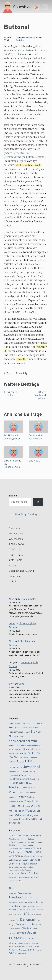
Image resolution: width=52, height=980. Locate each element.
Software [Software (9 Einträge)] (12, 762)
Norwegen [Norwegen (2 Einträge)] (23, 950)
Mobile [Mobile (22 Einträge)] (23, 753)
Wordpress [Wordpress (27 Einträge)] (15, 727)
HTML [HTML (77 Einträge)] (30, 762)
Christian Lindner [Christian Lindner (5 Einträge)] (16, 839)
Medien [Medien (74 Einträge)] (15, 787)
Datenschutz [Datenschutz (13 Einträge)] (25, 819)
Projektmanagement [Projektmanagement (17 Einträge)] (19, 779)
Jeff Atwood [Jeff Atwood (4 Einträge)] (13, 878)
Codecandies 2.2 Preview (36, 437)
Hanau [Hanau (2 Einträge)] (20, 943)
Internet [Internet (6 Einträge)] (25, 728)
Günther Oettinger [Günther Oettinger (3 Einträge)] (16, 848)
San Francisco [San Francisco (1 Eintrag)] (13, 903)
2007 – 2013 (16, 550)
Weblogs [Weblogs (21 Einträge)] (24, 783)
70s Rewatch (16, 534)
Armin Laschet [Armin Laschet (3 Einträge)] (14, 874)
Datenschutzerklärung (19, 571)
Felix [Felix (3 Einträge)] (26, 842)
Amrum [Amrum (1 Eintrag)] (37, 898)
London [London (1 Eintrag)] (11, 929)
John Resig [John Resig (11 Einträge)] (15, 864)
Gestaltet (20, 40)
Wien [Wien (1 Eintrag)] (29, 893)
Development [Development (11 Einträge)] (33, 746)
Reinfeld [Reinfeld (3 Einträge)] (13, 953)
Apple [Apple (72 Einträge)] (36, 806)
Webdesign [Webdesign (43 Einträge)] (33, 811)
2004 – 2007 (16, 555)
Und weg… (35, 461)
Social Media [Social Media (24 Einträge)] (30, 749)
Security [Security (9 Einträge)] (33, 779)
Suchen (13, 496)
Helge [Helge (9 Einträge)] (26, 836)
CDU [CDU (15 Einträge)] (18, 746)
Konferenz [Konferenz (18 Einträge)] (37, 819)
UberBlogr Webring (26, 515)
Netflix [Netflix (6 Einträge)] (31, 783)
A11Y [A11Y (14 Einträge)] (21, 801)
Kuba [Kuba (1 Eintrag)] (41, 903)
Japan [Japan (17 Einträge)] (32, 933)
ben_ (12, 684)
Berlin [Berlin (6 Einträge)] (31, 950)
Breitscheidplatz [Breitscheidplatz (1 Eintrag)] (25, 910)
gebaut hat (15, 129)
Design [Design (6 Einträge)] (19, 772)
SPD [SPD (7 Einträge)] (40, 750)
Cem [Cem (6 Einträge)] (20, 836)
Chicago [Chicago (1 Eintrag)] (26, 939)
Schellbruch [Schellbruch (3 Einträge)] (14, 910)
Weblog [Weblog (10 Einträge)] (12, 746)
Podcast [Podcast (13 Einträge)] (33, 757)
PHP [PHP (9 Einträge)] (21, 737)
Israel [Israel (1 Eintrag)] (11, 915)
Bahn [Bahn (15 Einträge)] (37, 816)
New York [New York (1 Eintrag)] (39, 915)
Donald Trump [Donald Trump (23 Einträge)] (32, 852)
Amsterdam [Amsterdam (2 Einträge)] (13, 950)
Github (17, 582)
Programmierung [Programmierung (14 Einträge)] (17, 732)
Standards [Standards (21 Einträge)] (14, 823)
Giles (21, 684)
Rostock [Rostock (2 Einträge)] (32, 939)
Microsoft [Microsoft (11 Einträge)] (18, 749)
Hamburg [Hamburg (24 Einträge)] (16, 898)
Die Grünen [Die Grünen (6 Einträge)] (21, 793)
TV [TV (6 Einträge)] (15, 724)
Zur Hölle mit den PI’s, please (12, 437)
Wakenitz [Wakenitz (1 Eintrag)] (18, 929)
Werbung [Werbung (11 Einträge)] (18, 757)
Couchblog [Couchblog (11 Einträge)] (13, 775)
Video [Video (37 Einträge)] (13, 793)
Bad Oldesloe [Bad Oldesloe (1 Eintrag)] (17, 915)
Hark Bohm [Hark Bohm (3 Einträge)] (25, 856)
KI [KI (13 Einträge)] (38, 779)
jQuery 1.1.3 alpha (13, 394)
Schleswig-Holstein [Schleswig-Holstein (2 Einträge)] (35, 906)
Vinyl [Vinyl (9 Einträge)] (28, 732)
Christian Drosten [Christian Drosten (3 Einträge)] (15, 881)
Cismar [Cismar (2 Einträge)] (25, 946)
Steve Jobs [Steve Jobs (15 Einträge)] (36, 860)
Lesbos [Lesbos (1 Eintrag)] (21, 903)
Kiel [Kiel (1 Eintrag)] (18, 920)
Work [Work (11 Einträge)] (11, 749)
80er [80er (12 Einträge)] (11, 724)
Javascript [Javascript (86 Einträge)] (32, 767)
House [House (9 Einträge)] (24, 746)
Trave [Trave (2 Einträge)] (35, 929)
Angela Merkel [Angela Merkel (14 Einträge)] (30, 864)
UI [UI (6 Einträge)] (29, 788)
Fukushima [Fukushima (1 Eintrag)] (39, 950)
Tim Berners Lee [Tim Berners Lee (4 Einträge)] (15, 845)
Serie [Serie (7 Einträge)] (27, 793)
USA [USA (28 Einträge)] (26, 914)
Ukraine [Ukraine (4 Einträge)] (13, 943)
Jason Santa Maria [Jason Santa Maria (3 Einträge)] (15, 867)
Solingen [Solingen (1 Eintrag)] (12, 925)
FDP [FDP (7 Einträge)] (10, 783)
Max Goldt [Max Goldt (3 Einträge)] (13, 836)
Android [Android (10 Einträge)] (33, 793)
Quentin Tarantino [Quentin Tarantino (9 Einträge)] (29, 873)
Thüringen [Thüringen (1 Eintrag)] (12, 920)
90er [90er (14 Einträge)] (39, 753)
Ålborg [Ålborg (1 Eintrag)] (11, 947)
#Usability (22, 374)
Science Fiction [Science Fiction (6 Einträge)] (14, 754)
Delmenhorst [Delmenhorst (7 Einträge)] (23, 925)
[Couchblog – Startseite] (18, 7)
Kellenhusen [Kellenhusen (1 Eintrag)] (13, 893)
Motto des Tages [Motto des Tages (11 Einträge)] (24, 724)
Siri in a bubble (27, 599)
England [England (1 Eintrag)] (37, 947)
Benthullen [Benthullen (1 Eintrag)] (18, 947)
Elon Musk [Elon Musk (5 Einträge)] (37, 848)
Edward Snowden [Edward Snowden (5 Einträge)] (35, 842)
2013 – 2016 (16, 560)
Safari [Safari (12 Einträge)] (25, 788)
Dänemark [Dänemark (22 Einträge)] (28, 920)
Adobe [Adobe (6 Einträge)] (28, 806)
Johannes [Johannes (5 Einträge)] (28, 848)
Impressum (15, 576)
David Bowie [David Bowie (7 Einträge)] (35, 836)
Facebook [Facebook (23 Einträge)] (19, 811)
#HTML (8, 374)
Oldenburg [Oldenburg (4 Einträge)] (27, 928)
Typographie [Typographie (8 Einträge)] (13, 819)
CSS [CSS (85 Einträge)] (20, 762)
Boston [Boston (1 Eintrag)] (31, 947)
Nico (12, 599)
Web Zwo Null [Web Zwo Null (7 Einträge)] (13, 802)
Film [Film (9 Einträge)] (29, 775)
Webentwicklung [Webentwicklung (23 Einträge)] (24, 815)
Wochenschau (17, 539)
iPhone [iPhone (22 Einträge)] (23, 775)
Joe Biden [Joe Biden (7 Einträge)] (24, 860)
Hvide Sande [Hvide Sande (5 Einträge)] (15, 906)
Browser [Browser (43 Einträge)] (36, 732)
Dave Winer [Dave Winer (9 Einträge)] (14, 856)
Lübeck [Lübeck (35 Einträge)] (15, 938)
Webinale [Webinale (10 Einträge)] (12, 797)
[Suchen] (38, 502)
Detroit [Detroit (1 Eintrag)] (27, 898)
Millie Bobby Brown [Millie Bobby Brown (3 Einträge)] (26, 878)
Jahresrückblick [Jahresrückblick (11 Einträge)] (15, 768)
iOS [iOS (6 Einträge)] (22, 823)
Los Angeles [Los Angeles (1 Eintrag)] (35, 943)
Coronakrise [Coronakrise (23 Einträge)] (31, 801)
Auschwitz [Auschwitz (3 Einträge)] (22, 893)
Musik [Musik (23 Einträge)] (21, 806)
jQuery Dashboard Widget (40, 395)
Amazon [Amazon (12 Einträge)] (12, 772)
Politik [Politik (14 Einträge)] (32, 772)
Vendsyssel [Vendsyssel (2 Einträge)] (22, 953)
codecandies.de (31, 38)
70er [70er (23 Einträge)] (15, 783)
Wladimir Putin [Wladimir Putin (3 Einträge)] (28, 845)
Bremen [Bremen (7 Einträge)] (21, 933)
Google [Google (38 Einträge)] (14, 737)
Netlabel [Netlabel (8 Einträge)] (26, 757)
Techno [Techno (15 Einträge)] (30, 797)
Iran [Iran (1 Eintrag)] (39, 920)
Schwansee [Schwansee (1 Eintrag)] (27, 943)
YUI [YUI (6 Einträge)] (40, 746)
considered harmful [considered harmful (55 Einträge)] (23, 741)
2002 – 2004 (16, 544)
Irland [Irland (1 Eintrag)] (25, 906)
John (12, 624)
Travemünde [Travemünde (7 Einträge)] (31, 902)
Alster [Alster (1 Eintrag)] (33, 910)
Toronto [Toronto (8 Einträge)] (36, 925)
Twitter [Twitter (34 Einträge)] (21, 797)
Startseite (14, 528)
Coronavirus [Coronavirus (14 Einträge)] (37, 724)
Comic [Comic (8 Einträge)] (33, 788)
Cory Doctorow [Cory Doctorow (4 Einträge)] (36, 856)
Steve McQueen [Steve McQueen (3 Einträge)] (29, 867)
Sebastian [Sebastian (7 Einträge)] (13, 860)
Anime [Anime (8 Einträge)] (11, 816)
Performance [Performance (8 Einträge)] (33, 728)
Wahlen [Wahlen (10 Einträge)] (25, 772)
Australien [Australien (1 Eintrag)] (40, 910)
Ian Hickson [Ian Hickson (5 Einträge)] (29, 839)
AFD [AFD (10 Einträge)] (11, 811)
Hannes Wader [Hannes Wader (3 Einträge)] (14, 870)
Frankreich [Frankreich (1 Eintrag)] (12, 933)
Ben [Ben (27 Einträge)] (37, 877)
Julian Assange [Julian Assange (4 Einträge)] (26, 870)
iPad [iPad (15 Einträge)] (11, 757)
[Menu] (45, 7)
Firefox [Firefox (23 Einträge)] (32, 753)
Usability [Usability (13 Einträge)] (13, 806)
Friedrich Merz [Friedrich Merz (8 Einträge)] (16, 852)
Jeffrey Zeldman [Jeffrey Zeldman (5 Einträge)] (16, 842)
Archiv (12, 566)
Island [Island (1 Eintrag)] (32, 898)
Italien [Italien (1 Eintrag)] (33, 915)
